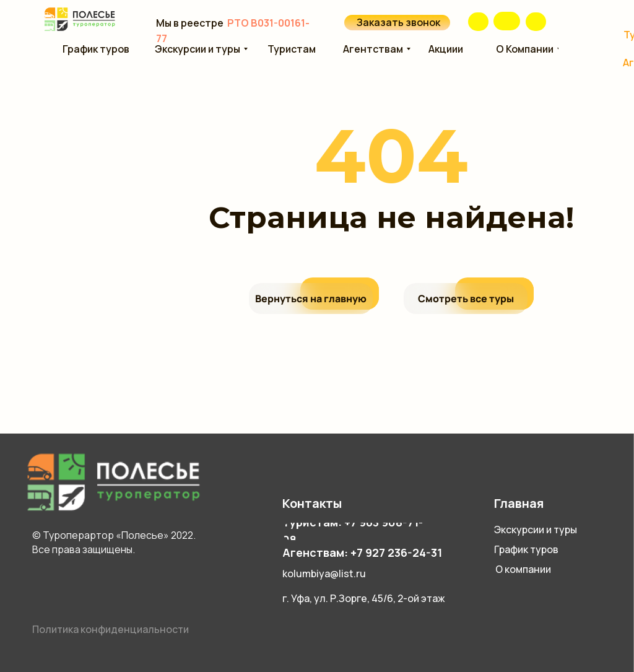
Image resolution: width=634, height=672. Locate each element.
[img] (507, 21)
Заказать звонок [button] (398, 22)
